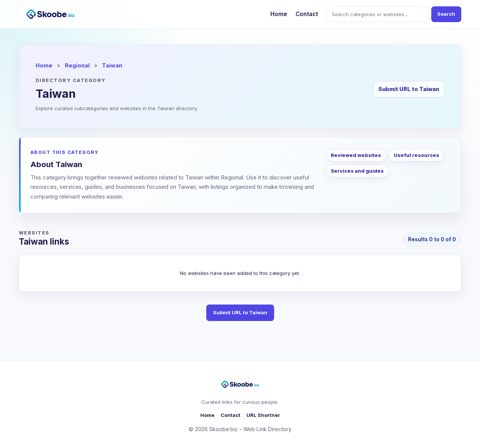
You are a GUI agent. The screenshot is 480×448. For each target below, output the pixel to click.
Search (446, 14)
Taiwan (112, 66)
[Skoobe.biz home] (50, 14)
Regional (77, 66)
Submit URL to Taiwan (409, 89)
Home (279, 14)
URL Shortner (263, 415)
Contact (307, 14)
